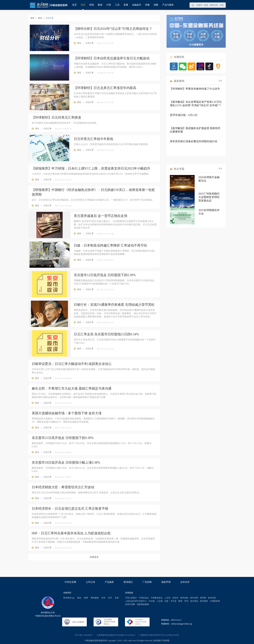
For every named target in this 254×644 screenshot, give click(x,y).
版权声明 (166, 582)
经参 (167, 601)
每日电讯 (194, 601)
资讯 (83, 5)
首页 (74, 5)
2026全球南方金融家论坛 (209, 179)
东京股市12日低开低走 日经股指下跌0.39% (105, 275)
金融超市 (137, 5)
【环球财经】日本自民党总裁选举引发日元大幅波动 (112, 58)
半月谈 (173, 601)
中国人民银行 (131, 598)
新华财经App (69, 598)
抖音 (103, 598)
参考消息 (212, 598)
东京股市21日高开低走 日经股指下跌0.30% (63, 438)
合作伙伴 (185, 582)
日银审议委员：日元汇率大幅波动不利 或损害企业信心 (72, 364)
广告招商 (147, 582)
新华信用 (194, 598)
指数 (156, 5)
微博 (86, 598)
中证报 (152, 601)
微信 (79, 598)
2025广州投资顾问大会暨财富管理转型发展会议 (209, 197)
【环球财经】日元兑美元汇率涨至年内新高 (105, 88)
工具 (117, 5)
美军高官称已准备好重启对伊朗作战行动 (194, 141)
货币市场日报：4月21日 (184, 115)
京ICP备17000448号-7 (84, 635)
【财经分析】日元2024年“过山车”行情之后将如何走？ (113, 29)
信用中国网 (130, 604)
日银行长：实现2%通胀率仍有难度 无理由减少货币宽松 (114, 305)
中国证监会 (144, 598)
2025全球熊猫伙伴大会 (209, 212)
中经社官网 (70, 582)
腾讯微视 (95, 598)
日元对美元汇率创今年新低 (94, 139)
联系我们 (128, 582)
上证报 (160, 601)
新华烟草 (204, 601)
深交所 (175, 598)
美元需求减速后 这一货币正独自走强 (101, 216)
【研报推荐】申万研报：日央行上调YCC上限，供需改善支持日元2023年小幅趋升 (91, 168)
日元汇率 (48, 129)
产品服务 (109, 582)
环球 (186, 601)
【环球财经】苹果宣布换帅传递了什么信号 (195, 89)
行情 (109, 5)
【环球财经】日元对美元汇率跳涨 (56, 117)
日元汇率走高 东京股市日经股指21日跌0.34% (106, 334)
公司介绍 (90, 582)
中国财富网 (215, 601)
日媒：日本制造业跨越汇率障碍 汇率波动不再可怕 (110, 245)
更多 (220, 81)
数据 (100, 5)
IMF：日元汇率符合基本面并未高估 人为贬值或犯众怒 (71, 533)
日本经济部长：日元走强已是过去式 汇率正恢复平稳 (70, 508)
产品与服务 (168, 5)
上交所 (168, 598)
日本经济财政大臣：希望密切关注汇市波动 (63, 487)
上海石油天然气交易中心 (136, 601)
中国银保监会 (157, 598)
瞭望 (180, 601)
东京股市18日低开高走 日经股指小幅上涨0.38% (66, 462)
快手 (110, 598)
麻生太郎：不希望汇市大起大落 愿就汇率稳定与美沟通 (72, 388)
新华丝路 (184, 598)
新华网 (203, 598)
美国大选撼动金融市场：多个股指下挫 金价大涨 (67, 413)
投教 (147, 5)
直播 (126, 5)
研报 (92, 5)
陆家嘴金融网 (143, 604)
